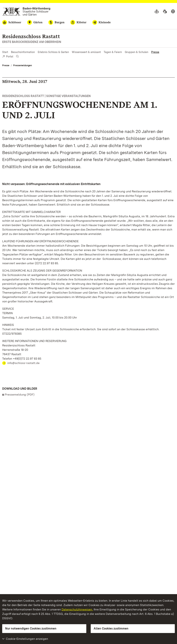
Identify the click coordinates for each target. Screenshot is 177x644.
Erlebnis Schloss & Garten (53, 52)
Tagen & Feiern (113, 52)
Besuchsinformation (23, 52)
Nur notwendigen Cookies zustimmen (31, 629)
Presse (155, 52)
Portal (8, 57)
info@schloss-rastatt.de (23, 363)
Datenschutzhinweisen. (77, 609)
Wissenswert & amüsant (86, 52)
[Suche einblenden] (17, 56)
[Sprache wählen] (173, 12)
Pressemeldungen (23, 65)
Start (5, 52)
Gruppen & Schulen (137, 52)
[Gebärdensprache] (165, 12)
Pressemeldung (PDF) (20, 395)
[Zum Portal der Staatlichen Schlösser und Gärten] (26, 11)
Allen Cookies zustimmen (111, 629)
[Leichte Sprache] (157, 12)
